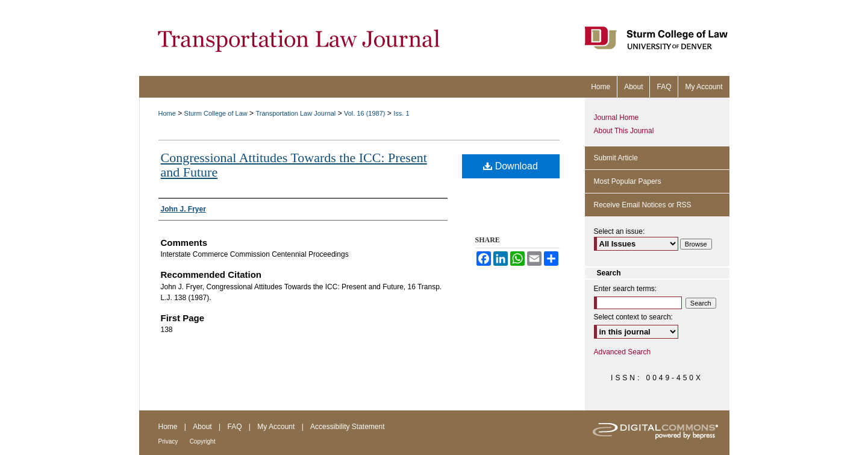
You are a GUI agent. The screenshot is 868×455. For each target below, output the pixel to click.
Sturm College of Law (216, 113)
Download (510, 166)
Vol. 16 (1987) (365, 113)
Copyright (203, 441)
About (202, 427)
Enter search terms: (626, 289)
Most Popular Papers (628, 181)
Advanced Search (623, 352)
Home (167, 113)
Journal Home (617, 118)
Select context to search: (633, 317)
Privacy (168, 441)
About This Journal (624, 131)
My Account (276, 427)
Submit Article (616, 158)
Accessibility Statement (347, 427)
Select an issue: (620, 231)
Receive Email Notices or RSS (643, 205)
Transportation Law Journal (295, 113)
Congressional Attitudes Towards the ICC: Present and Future (294, 165)
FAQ (234, 427)
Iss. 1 (401, 113)
